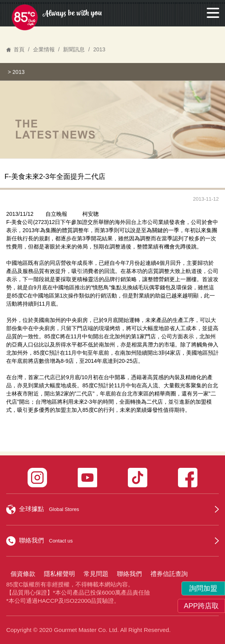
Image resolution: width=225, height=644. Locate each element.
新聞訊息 (74, 49)
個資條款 (23, 574)
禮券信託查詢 (169, 574)
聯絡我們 (129, 574)
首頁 (19, 49)
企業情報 (44, 49)
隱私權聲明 (59, 574)
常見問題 (96, 574)
